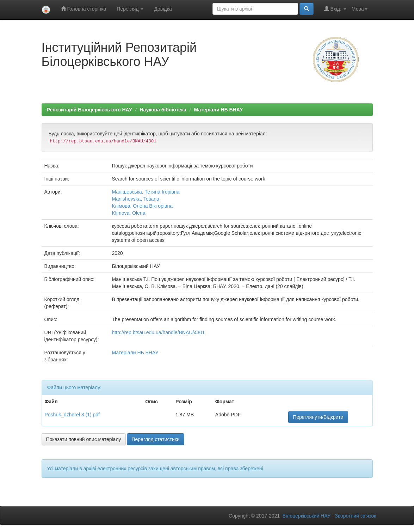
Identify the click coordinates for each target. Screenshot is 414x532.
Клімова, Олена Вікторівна (142, 206)
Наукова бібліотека (163, 110)
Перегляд (130, 9)
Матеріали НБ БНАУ (218, 110)
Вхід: (335, 9)
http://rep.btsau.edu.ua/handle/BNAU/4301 (159, 332)
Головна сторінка (84, 9)
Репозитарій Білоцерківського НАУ (89, 110)
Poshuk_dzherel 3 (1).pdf (72, 415)
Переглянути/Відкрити (318, 417)
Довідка (163, 9)
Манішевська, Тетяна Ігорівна (146, 192)
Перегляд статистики (155, 439)
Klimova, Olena (129, 213)
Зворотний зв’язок (355, 516)
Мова (360, 9)
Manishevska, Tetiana (136, 199)
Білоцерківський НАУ (307, 516)
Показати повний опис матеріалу (84, 439)
